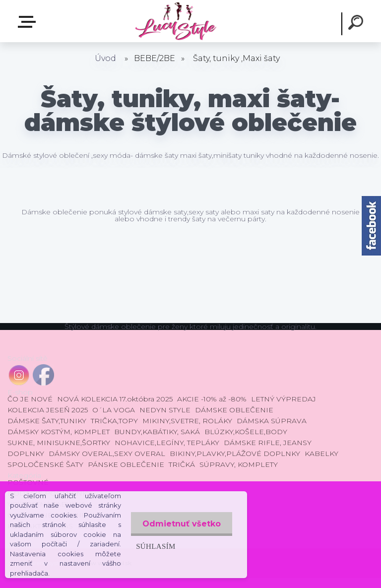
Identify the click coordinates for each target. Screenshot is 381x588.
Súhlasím (154, 546)
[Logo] (175, 21)
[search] (357, 24)
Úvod (105, 58)
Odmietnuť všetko (181, 524)
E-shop (29, 22)
